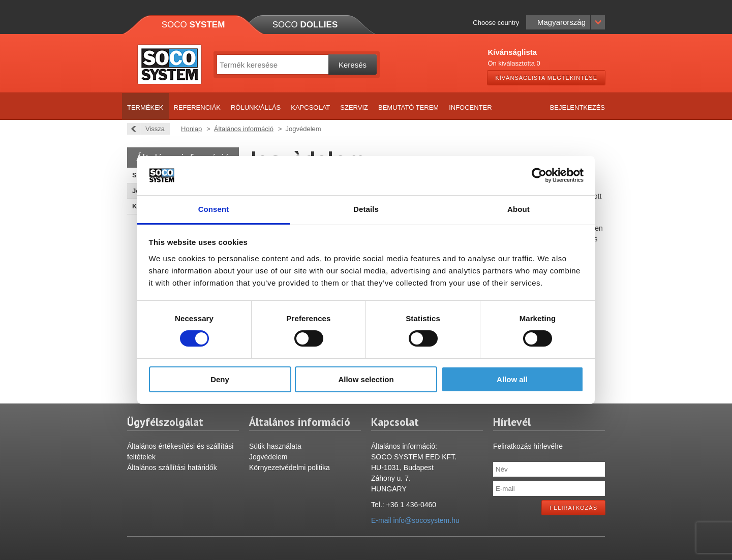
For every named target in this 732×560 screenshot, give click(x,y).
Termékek (145, 107)
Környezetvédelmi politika (289, 468)
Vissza (152, 129)
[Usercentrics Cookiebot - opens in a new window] (539, 175)
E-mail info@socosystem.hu (415, 520)
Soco (193, 25)
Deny (220, 379)
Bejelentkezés (577, 107)
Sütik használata (275, 446)
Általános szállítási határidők (172, 468)
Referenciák (197, 107)
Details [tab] (366, 209)
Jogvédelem (268, 457)
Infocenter (470, 107)
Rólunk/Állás (256, 107)
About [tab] (518, 209)
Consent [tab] (214, 209)
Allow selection (366, 379)
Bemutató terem (408, 107)
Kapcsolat (310, 107)
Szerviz (354, 107)
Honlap (191, 129)
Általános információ (244, 129)
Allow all (512, 379)
